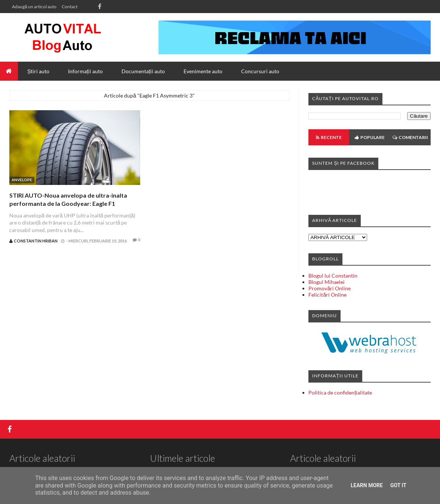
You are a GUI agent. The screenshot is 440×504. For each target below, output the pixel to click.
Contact (70, 7)
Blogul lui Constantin (333, 276)
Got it (398, 485)
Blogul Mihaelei (327, 282)
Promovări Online (330, 288)
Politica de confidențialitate (340, 392)
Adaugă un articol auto (34, 7)
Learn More (367, 485)
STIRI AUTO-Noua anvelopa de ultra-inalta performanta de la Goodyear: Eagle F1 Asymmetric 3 (68, 204)
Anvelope (22, 180)
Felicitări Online (327, 295)
